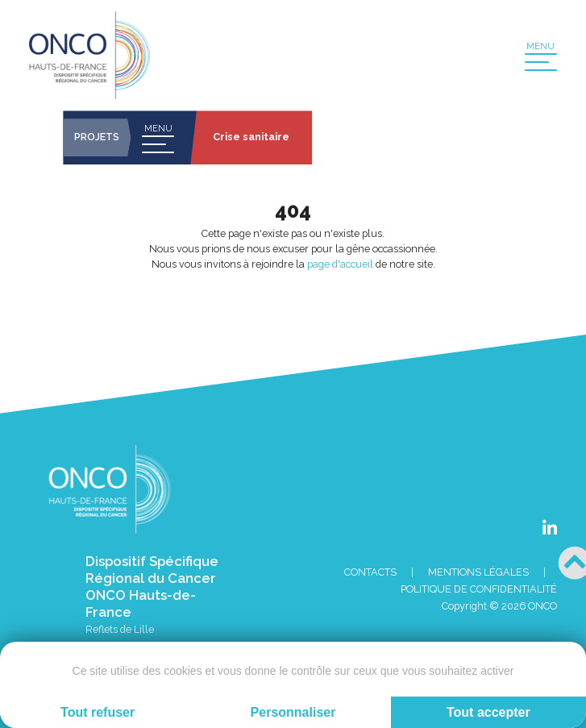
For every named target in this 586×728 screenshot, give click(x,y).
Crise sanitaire (251, 137)
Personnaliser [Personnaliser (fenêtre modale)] (293, 712)
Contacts (370, 572)
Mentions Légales (478, 572)
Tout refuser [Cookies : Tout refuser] (98, 712)
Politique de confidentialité (479, 589)
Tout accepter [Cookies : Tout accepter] (488, 712)
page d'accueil (340, 264)
